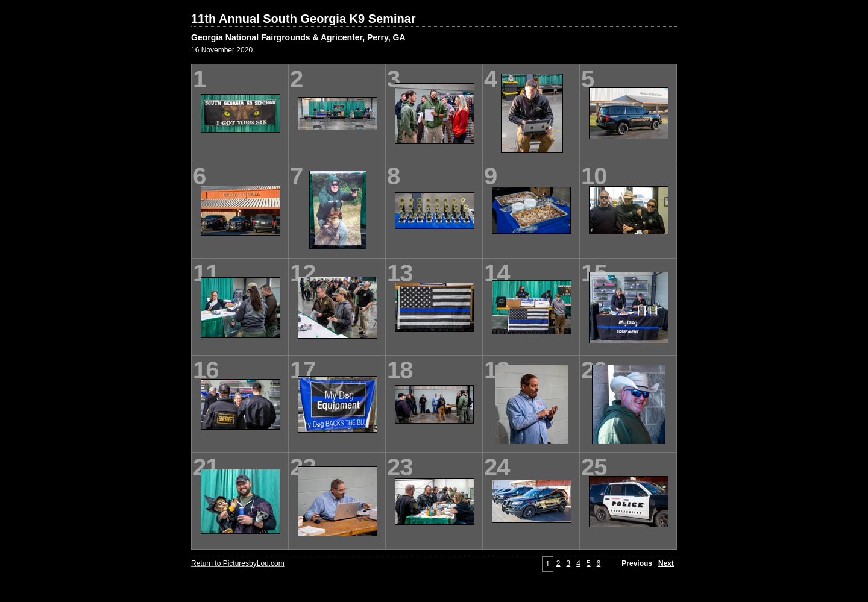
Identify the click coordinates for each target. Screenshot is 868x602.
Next (666, 563)
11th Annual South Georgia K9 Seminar (303, 19)
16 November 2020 (222, 50)
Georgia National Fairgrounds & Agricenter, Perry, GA (298, 37)
